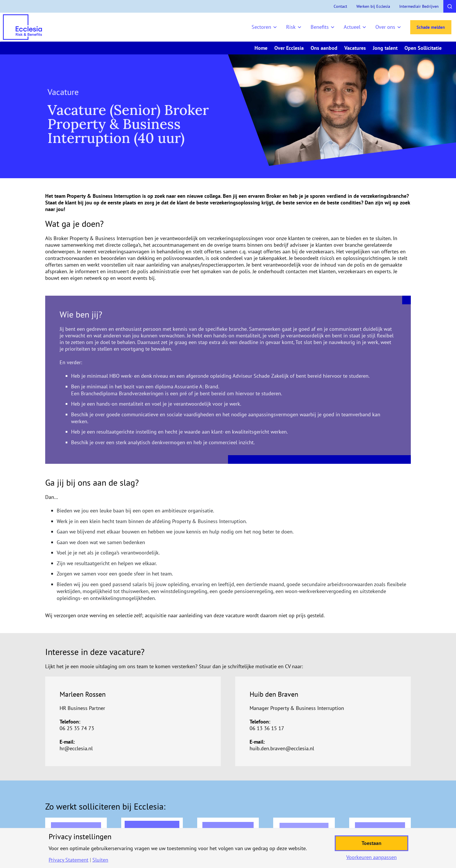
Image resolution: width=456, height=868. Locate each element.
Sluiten (100, 860)
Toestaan (372, 843)
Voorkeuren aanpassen (372, 857)
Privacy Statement (69, 860)
